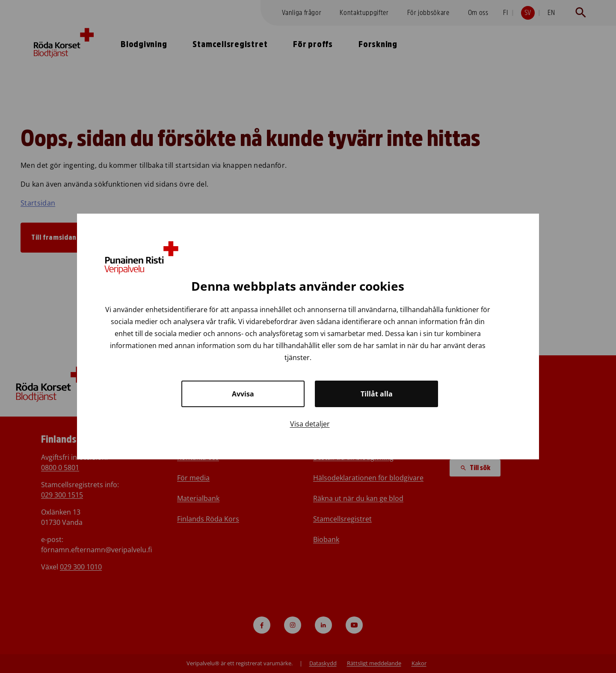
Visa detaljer (310, 424)
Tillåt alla (377, 394)
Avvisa (243, 394)
